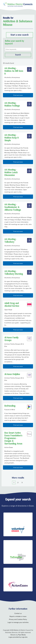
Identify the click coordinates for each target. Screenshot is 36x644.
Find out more (18, 95)
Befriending (10, 406)
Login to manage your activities (18, 622)
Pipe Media (22, 635)
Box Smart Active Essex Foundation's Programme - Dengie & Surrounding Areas (13, 438)
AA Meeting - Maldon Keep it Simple (11, 138)
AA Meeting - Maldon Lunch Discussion (11, 173)
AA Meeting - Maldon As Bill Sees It (14, 71)
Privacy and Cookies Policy (18, 619)
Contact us (18, 613)
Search (18, 55)
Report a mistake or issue (18, 616)
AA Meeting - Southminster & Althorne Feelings (13, 207)
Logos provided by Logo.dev (18, 637)
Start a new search (20, 35)
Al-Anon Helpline (12, 374)
